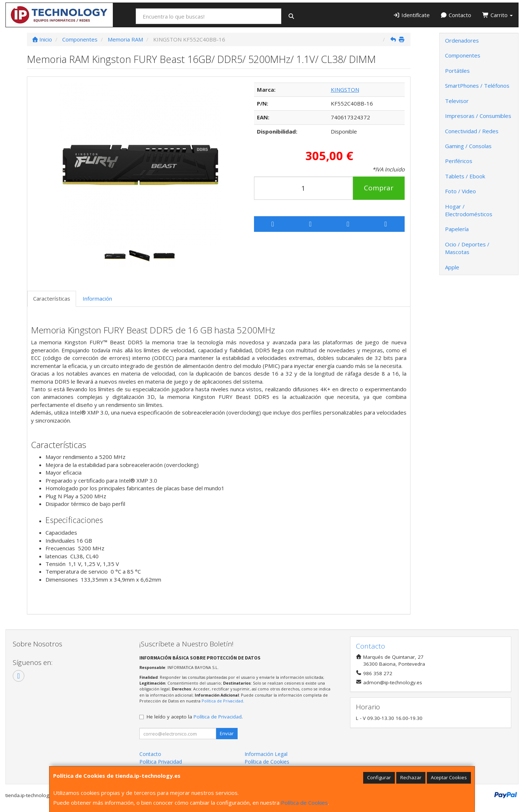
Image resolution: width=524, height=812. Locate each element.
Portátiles (457, 71)
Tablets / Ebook (465, 176)
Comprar (379, 188)
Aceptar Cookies (449, 777)
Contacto (456, 15)
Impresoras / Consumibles (478, 116)
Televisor (457, 101)
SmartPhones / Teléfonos (477, 86)
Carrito (497, 15)
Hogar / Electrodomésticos (469, 210)
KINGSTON (345, 90)
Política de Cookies (304, 803)
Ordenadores (462, 40)
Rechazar (411, 777)
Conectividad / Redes (472, 131)
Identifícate (411, 15)
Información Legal (266, 754)
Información (97, 298)
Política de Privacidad (222, 701)
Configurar (379, 777)
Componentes (463, 55)
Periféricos (459, 161)
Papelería (457, 229)
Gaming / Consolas (468, 146)
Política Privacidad (161, 762)
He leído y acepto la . (195, 717)
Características (52, 298)
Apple (452, 267)
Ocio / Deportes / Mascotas (467, 248)
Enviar (227, 733)
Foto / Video (461, 191)
